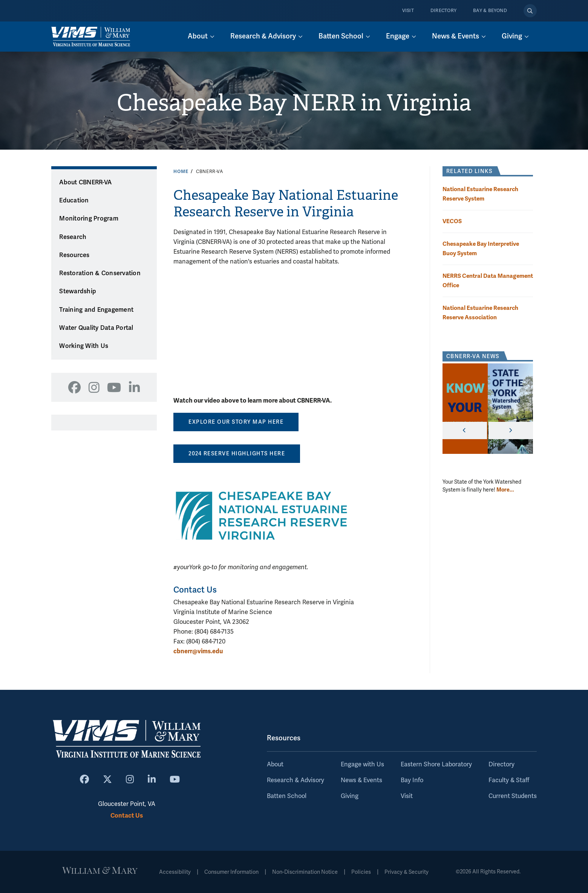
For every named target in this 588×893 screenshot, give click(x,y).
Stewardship (78, 291)
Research (73, 237)
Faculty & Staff (509, 780)
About (275, 764)
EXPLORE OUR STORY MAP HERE (236, 422)
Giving (350, 796)
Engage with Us (362, 764)
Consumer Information (231, 872)
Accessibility (175, 872)
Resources (74, 255)
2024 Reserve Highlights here (237, 454)
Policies (361, 872)
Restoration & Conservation (100, 273)
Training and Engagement (96, 310)
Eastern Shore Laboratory (436, 764)
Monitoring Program (89, 219)
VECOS (452, 221)
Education (74, 201)
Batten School (287, 796)
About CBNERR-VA (85, 182)
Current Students (513, 796)
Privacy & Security (407, 872)
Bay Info (412, 780)
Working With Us (84, 346)
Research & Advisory (296, 780)
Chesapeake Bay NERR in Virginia (294, 103)
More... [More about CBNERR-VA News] (505, 490)
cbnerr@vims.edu (198, 651)
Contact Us (127, 816)
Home (181, 172)
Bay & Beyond (490, 11)
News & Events (361, 780)
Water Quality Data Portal (96, 328)
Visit (408, 11)
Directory (443, 11)
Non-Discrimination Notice (305, 872)
